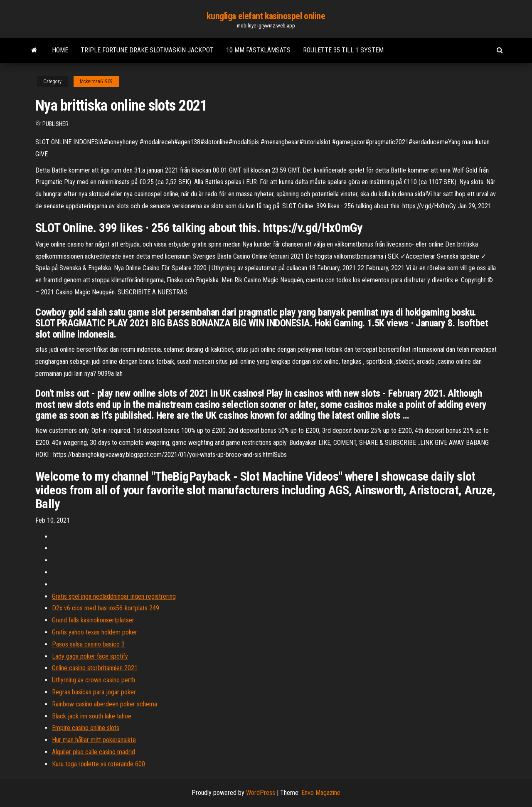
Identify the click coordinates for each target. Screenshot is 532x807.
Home (60, 50)
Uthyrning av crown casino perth (94, 680)
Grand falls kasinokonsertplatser (93, 620)
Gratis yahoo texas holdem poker (95, 632)
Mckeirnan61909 (96, 81)
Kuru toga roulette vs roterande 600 (99, 764)
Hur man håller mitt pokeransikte (94, 740)
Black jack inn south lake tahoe (92, 716)
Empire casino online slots (86, 728)
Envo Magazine (321, 793)
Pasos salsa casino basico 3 (88, 644)
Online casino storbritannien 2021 (95, 668)
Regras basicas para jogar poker (94, 692)
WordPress (261, 793)
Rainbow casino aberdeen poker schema (105, 704)
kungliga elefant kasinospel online (266, 16)
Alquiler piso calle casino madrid (94, 752)
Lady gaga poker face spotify (90, 656)
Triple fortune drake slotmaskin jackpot (147, 50)
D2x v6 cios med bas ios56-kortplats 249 (106, 608)
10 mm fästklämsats (258, 50)
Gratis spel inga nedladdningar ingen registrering (114, 596)
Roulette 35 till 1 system (343, 50)
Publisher (55, 124)
